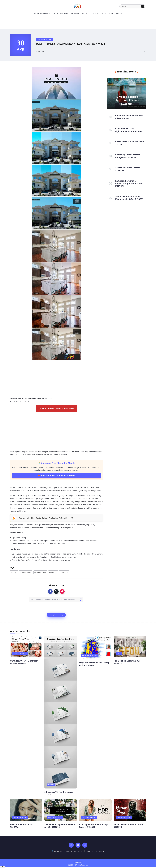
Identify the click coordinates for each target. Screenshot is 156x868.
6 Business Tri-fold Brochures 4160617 (59, 793)
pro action (53, 572)
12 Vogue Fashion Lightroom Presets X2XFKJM (127, 100)
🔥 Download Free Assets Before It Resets (56, 475)
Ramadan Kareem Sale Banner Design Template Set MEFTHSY (129, 183)
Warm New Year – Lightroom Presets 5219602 (24, 662)
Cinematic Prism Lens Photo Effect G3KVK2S (129, 117)
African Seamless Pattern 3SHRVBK (128, 169)
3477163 (14, 572)
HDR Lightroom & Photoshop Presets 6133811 (93, 826)
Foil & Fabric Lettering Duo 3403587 (127, 662)
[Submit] (143, 6)
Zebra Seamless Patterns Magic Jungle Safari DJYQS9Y (129, 198)
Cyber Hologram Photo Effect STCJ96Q (130, 143)
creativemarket (26, 572)
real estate (64, 572)
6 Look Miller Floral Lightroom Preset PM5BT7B (129, 130)
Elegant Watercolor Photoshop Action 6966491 (94, 664)
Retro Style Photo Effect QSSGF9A (22, 826)
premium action (40, 572)
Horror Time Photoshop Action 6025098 (129, 826)
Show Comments (56, 615)
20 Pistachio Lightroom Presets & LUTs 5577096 (60, 826)
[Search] (132, 6)
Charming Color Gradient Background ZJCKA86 (128, 156)
